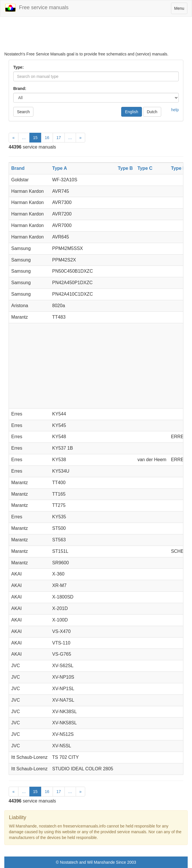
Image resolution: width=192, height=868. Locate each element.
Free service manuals (37, 8)
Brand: (20, 88)
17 (59, 138)
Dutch (152, 112)
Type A (60, 168)
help (175, 110)
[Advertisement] (96, 37)
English (132, 112)
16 (47, 138)
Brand (18, 168)
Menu (181, 10)
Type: (18, 67)
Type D (178, 168)
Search (23, 112)
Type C (145, 168)
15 (35, 138)
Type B (125, 168)
